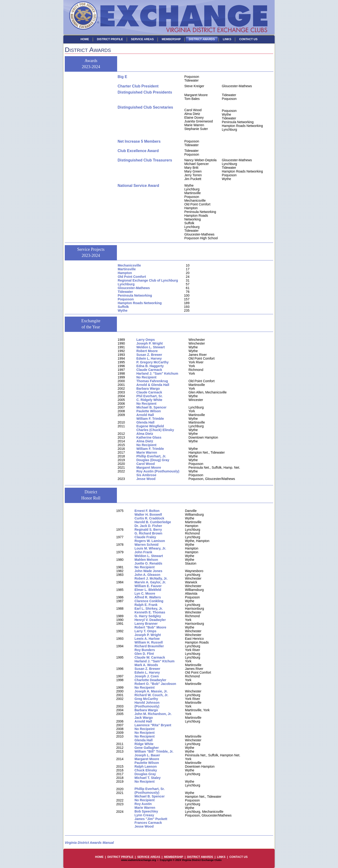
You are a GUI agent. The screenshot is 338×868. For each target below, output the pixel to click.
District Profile (110, 39)
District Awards (202, 39)
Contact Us (248, 39)
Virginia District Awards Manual (89, 843)
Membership (171, 39)
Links (227, 39)
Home (85, 39)
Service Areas (142, 39)
